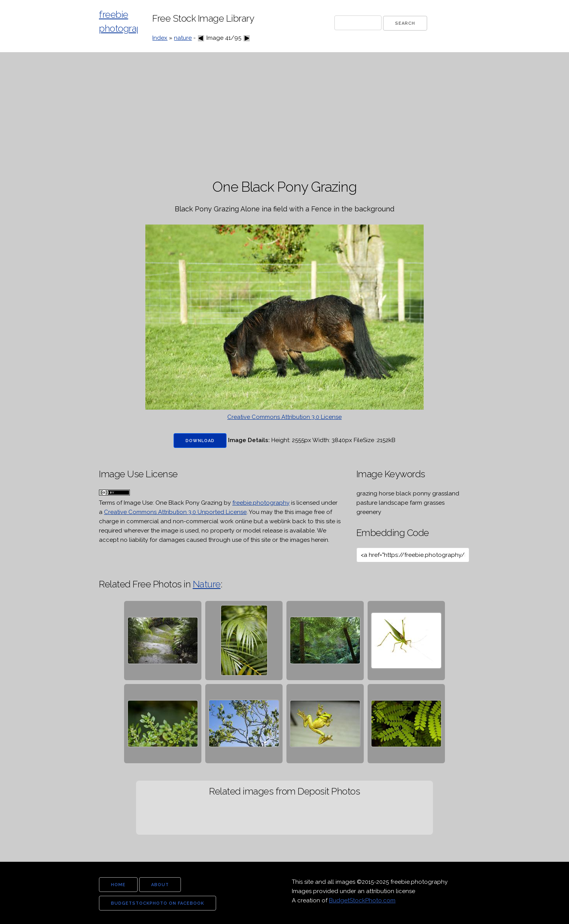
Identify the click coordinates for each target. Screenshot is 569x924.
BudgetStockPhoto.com (362, 900)
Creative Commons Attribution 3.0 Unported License (175, 512)
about (160, 885)
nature (183, 38)
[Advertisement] (284, 116)
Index (160, 38)
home (118, 885)
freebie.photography (261, 503)
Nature (207, 584)
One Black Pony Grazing (189, 503)
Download (200, 441)
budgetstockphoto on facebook (158, 903)
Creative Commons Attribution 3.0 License (284, 417)
